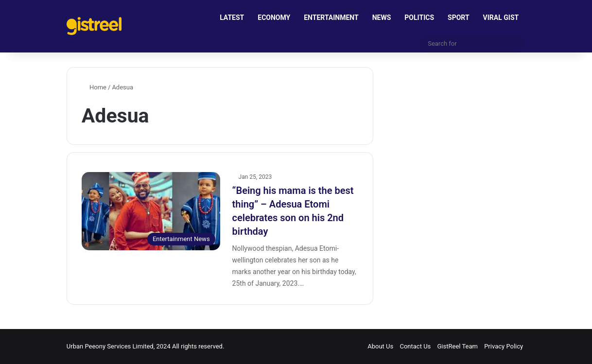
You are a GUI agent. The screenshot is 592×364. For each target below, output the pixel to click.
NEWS (382, 17)
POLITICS (419, 17)
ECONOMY (274, 17)
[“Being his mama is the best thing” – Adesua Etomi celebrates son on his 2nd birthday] (151, 211)
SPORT (459, 17)
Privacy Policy (504, 346)
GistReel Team (458, 346)
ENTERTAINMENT (331, 17)
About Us (380, 346)
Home (94, 87)
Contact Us (415, 346)
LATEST (232, 17)
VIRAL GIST (501, 17)
